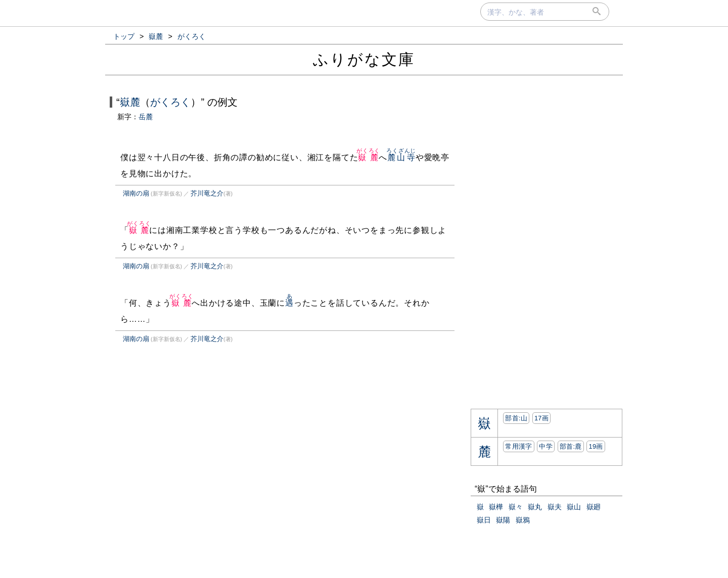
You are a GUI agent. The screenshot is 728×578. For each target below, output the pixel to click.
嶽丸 (535, 507)
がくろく (170, 102)
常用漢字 (518, 446)
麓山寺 (401, 157)
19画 (596, 446)
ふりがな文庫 (364, 59)
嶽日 (484, 520)
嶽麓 (130, 102)
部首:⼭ (516, 418)
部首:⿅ (571, 446)
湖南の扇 (136, 193)
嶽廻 (594, 507)
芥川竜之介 (207, 193)
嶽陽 (503, 520)
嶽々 (516, 507)
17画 (541, 418)
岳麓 (146, 117)
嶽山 (574, 507)
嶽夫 (555, 507)
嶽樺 (496, 507)
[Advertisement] (194, 456)
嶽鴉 (523, 520)
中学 (546, 446)
